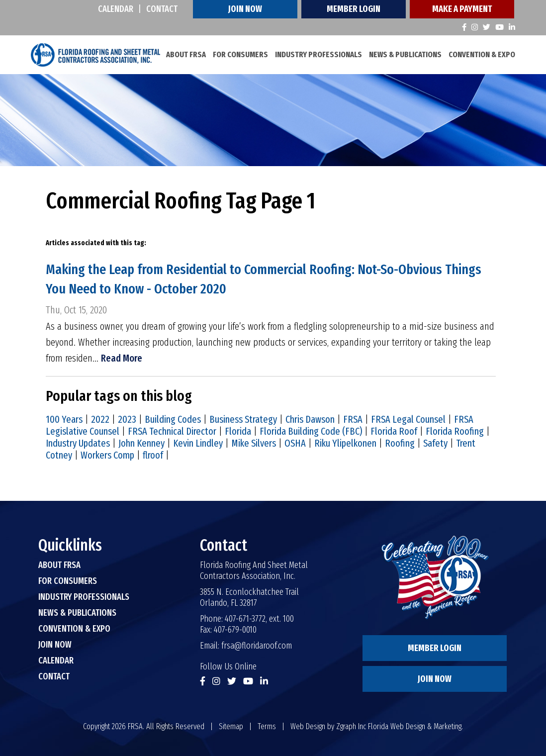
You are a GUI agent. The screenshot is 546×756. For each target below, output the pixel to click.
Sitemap (231, 726)
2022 (100, 419)
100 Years (64, 419)
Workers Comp (107, 455)
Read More (122, 358)
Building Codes (173, 419)
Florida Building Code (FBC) (311, 431)
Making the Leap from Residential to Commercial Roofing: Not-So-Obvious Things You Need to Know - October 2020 (264, 279)
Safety (435, 443)
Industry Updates (78, 443)
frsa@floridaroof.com (257, 646)
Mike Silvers (254, 443)
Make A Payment (462, 9)
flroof (153, 455)
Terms (267, 726)
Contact (162, 9)
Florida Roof (394, 431)
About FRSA (186, 54)
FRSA (353, 419)
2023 (127, 419)
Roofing (400, 443)
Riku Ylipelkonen (345, 443)
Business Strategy (243, 419)
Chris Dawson (310, 419)
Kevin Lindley (198, 443)
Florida (238, 431)
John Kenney (141, 443)
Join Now (245, 9)
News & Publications (405, 54)
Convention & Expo (482, 54)
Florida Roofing (455, 431)
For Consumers (240, 54)
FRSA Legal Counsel (408, 419)
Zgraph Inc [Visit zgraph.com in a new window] (351, 726)
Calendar (116, 9)
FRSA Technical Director (172, 431)
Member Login (354, 9)
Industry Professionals (318, 54)
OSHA (295, 443)
